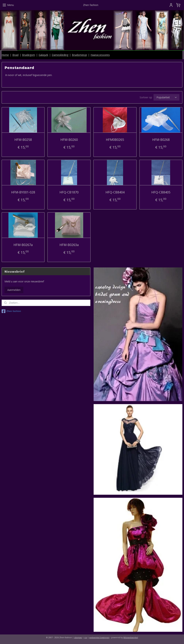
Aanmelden (14, 290)
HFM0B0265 (115, 140)
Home (5, 55)
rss (86, 637)
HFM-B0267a (23, 245)
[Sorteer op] (166, 98)
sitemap (78, 637)
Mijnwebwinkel (131, 637)
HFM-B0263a (69, 245)
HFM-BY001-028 (23, 192)
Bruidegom (29, 55)
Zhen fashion (11, 311)
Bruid (15, 55)
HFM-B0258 (23, 140)
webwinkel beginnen (99, 637)
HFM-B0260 (69, 140)
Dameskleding (60, 55)
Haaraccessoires (100, 55)
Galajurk (43, 55)
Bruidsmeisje (79, 55)
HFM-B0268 (161, 140)
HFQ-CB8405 (161, 192)
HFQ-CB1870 (69, 192)
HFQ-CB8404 (115, 192)
